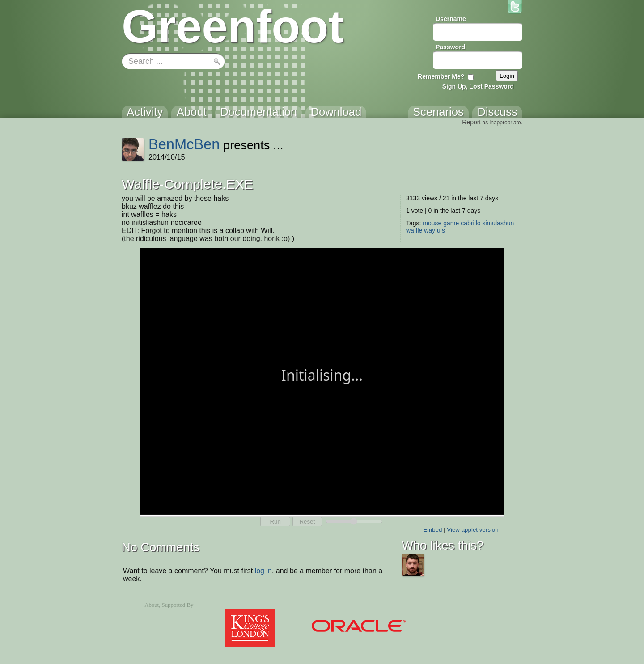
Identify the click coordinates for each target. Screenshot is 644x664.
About (152, 605)
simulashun (498, 223)
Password (450, 47)
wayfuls (434, 230)
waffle (414, 230)
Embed (432, 530)
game (451, 223)
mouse (432, 223)
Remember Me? (441, 76)
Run (275, 522)
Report (471, 122)
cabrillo (470, 223)
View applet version (472, 530)
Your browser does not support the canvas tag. (322, 381)
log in (263, 571)
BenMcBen (184, 144)
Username (451, 19)
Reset (307, 522)
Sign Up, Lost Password (478, 86)
